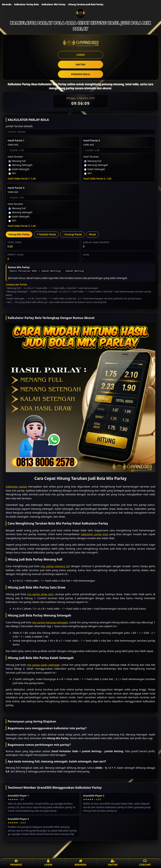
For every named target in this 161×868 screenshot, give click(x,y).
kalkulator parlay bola (94, 534)
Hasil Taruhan (15, 157)
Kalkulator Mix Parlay (53, 4)
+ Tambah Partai (46, 234)
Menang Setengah (20, 165)
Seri (12, 173)
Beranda (7, 4)
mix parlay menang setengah (50, 622)
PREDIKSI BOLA (80, 74)
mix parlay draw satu (40, 594)
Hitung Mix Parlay (19, 234)
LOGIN (81, 55)
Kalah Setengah (19, 169)
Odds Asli (13, 145)
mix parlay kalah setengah (43, 665)
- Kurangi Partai (72, 234)
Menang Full (17, 161)
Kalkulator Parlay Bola (26, 4)
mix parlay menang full (55, 566)
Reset (92, 234)
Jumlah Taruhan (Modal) (19, 126)
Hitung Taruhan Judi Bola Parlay (86, 4)
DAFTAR (81, 64)
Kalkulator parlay (16, 486)
